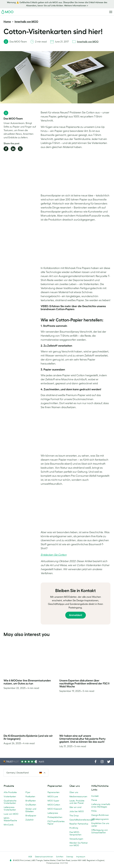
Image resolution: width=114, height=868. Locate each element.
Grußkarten (31, 805)
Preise (94, 800)
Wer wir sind (75, 807)
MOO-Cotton (54, 805)
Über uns (74, 792)
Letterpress (53, 813)
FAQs (94, 811)
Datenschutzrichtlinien (44, 857)
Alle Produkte (10, 792)
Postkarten (30, 796)
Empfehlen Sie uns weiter (100, 825)
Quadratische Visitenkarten (10, 802)
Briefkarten (31, 801)
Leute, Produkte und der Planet (77, 802)
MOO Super (53, 801)
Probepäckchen (55, 817)
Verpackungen (76, 839)
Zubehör (30, 820)
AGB (30, 857)
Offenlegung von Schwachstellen (100, 831)
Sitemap (70, 857)
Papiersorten (53, 792)
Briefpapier (31, 816)
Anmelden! (76, 615)
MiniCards (9, 825)
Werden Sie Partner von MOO (79, 844)
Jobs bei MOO (77, 811)
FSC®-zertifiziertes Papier (56, 823)
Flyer (28, 792)
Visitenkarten (10, 796)
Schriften (60, 857)
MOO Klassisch (55, 809)
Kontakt (95, 796)
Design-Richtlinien (100, 815)
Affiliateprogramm (100, 819)
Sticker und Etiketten (31, 810)
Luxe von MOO (11, 814)
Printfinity (74, 828)
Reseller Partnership (79, 824)
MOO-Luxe (53, 796)
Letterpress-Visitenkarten (10, 808)
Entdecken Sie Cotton (54, 555)
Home (7, 22)
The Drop (74, 816)
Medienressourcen (78, 796)
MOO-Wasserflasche (10, 819)
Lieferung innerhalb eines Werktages (101, 805)
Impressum (81, 857)
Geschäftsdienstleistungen (79, 820)
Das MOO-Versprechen (75, 833)
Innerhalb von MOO (26, 22)
